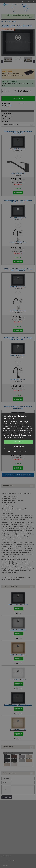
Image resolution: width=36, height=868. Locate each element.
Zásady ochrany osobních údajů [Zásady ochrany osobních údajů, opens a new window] (13, 437)
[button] (18, 451)
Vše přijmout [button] (19, 442)
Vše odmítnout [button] (19, 447)
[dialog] (18, 434)
